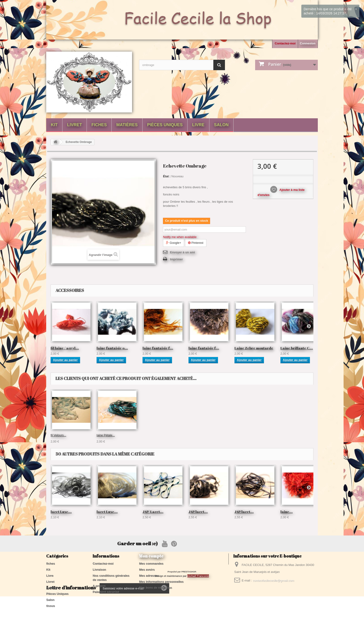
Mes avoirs (147, 570)
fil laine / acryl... (65, 348)
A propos (99, 586)
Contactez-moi (285, 43)
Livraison (99, 570)
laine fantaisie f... (158, 348)
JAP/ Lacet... (153, 512)
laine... (287, 512)
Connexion (308, 43)
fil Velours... (196, 435)
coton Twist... (59, 435)
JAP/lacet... (198, 512)
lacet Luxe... (61, 512)
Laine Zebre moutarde (254, 348)
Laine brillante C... (297, 348)
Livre (198, 125)
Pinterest (196, 243)
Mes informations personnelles (161, 582)
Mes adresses (149, 576)
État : (167, 176)
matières (127, 125)
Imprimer (176, 259)
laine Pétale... (244, 435)
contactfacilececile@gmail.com (273, 580)
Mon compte (151, 556)
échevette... (104, 435)
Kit (54, 125)
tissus (51, 606)
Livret (75, 125)
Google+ (174, 243)
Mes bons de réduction (156, 588)
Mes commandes (151, 563)
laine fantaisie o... (112, 348)
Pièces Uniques (165, 125)
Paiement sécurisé (106, 592)
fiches (99, 125)
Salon (221, 125)
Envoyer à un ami (182, 252)
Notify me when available (180, 237)
